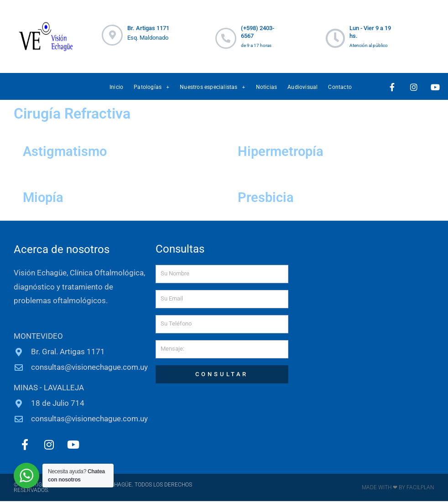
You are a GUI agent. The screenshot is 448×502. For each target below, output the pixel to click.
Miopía (45, 197)
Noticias (267, 87)
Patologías (151, 87)
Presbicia (268, 197)
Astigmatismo (68, 151)
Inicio (116, 87)
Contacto (340, 87)
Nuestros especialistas (212, 87)
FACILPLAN (420, 488)
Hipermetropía (285, 151)
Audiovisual (302, 87)
